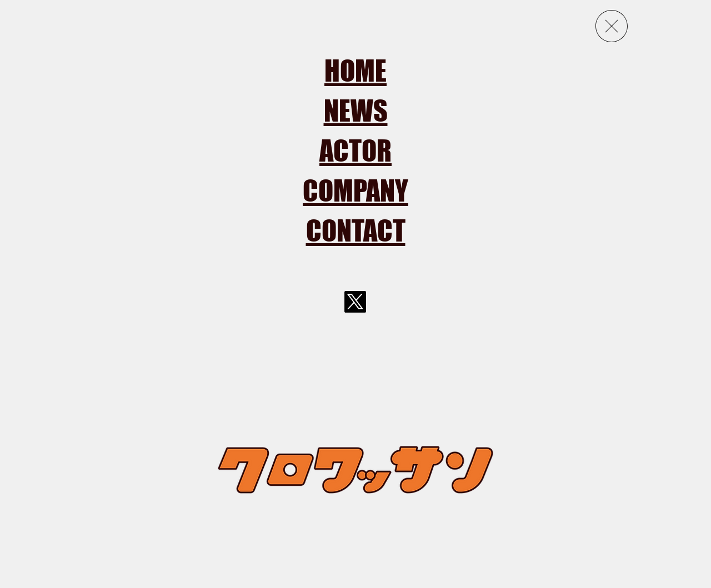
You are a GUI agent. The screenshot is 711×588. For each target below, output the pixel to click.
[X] (355, 302)
